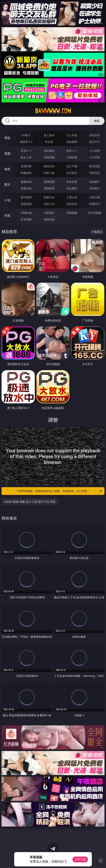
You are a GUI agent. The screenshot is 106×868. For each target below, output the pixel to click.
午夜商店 (49, 213)
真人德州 (49, 135)
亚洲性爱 (26, 166)
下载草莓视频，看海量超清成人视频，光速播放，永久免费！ (59, 491)
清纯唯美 (49, 188)
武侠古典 (95, 197)
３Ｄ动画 (95, 151)
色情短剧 (49, 219)
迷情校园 (26, 204)
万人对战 (72, 135)
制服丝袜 (26, 173)
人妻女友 (72, 197)
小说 (7, 200)
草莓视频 (72, 213)
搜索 (97, 121)
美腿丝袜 (26, 188)
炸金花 (49, 142)
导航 (7, 216)
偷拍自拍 (49, 166)
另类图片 (95, 188)
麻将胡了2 (26, 142)
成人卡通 (72, 166)
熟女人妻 (26, 157)
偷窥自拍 (26, 182)
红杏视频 (26, 219)
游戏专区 (95, 135)
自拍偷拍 (49, 151)
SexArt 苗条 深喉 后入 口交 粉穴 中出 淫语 (30, 502)
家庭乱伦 (49, 197)
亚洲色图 (49, 182)
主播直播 (72, 157)
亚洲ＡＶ (26, 151)
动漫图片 (95, 182)
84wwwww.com (53, 111)
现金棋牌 (72, 142)
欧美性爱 (95, 166)
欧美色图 (72, 182)
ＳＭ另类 (95, 157)
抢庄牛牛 (95, 142)
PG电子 (26, 135)
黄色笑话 (72, 204)
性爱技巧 (95, 204)
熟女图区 (72, 188)
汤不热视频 (95, 213)
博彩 (7, 138)
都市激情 (26, 197)
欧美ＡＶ (72, 151)
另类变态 (95, 173)
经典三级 (49, 173)
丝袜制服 (49, 157)
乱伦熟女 (72, 173)
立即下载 (80, 859)
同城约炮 (26, 213)
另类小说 (49, 204)
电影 (7, 169)
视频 (7, 153)
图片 (7, 185)
